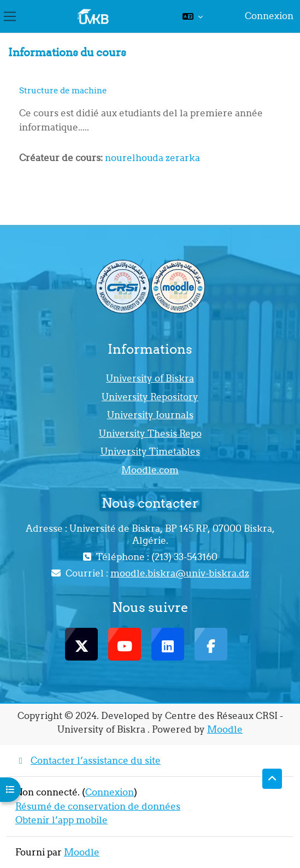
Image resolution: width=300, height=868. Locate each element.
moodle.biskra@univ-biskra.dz (180, 573)
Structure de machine (63, 90)
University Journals (150, 415)
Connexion (269, 16)
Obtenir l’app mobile (61, 820)
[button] (193, 16)
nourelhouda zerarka (152, 158)
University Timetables (150, 451)
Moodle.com (150, 470)
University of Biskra (150, 378)
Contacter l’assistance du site (88, 760)
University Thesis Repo (150, 433)
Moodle (225, 729)
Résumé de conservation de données (98, 806)
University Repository (150, 397)
